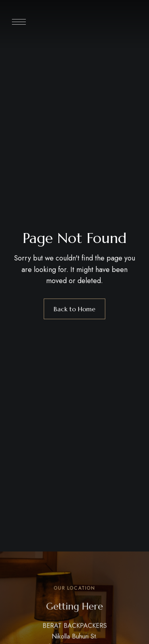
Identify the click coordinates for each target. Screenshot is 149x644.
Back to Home (74, 309)
